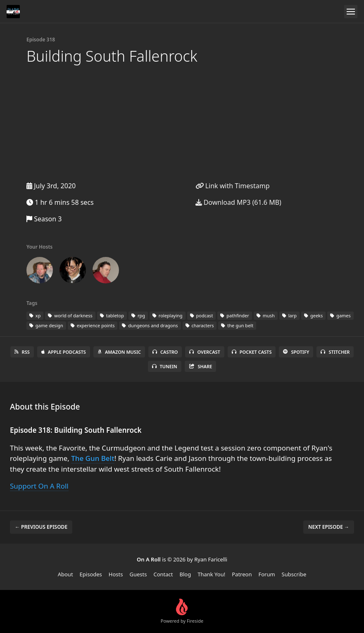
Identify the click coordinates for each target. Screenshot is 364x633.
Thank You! (211, 574)
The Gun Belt (93, 458)
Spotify (296, 352)
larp (289, 315)
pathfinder (235, 315)
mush (266, 315)
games (340, 315)
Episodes (91, 574)
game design (46, 325)
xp (35, 315)
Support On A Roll (39, 486)
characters (200, 325)
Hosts (116, 574)
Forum (266, 574)
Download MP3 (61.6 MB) (238, 202)
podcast (202, 315)
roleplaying (168, 315)
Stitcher (335, 352)
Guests (138, 574)
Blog (186, 574)
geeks (313, 315)
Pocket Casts (252, 352)
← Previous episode (41, 527)
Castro (165, 352)
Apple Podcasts (64, 352)
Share (201, 366)
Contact (163, 574)
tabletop (112, 315)
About (65, 574)
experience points (93, 325)
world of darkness (70, 315)
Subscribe (294, 574)
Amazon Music (119, 352)
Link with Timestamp (233, 186)
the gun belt (237, 325)
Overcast (205, 352)
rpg (138, 315)
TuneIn (165, 366)
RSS (22, 352)
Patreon (242, 574)
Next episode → (329, 527)
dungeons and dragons (150, 325)
